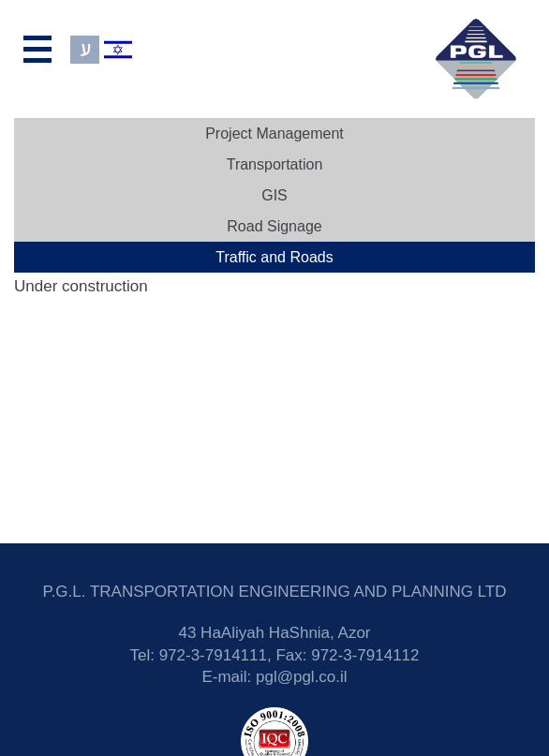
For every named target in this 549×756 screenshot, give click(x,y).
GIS (274, 195)
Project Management (274, 133)
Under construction (81, 286)
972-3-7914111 (213, 655)
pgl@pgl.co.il (302, 677)
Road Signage (274, 226)
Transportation (275, 164)
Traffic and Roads (274, 257)
